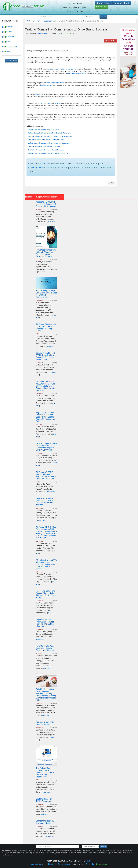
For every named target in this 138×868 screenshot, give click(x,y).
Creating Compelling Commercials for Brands (44, 146)
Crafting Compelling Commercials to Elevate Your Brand (48, 153)
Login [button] (99, 3)
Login (60, 864)
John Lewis (39, 94)
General (7, 27)
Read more (51, 222)
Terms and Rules (37, 864)
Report (112, 183)
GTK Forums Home (34, 21)
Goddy (89, 861)
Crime (6, 42)
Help (127, 3)
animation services (46, 85)
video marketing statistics (55, 83)
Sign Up (67, 864)
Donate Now (102, 864)
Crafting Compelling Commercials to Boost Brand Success (49, 143)
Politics (7, 32)
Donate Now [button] (101, 7)
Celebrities (8, 37)
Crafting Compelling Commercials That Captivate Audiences (49, 133)
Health (7, 52)
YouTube (58, 103)
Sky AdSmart (45, 103)
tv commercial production (77, 74)
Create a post (12, 61)
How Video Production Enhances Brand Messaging (46, 150)
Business (46, 197)
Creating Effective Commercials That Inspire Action (46, 140)
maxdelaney (43, 33)
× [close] (113, 161)
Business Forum (50, 21)
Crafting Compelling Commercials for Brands (44, 129)
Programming (9, 47)
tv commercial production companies (62, 69)
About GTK (118, 3)
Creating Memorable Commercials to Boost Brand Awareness (50, 136)
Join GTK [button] (108, 3)
